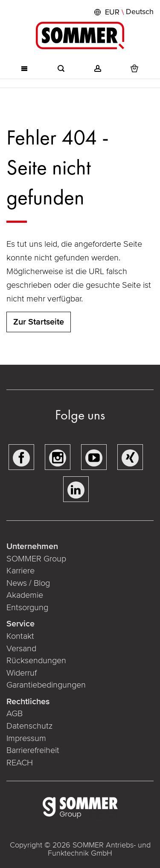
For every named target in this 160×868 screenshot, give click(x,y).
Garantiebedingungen (46, 685)
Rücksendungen (36, 661)
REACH (20, 763)
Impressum (26, 738)
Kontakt (20, 636)
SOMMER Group (36, 559)
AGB (15, 714)
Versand (21, 649)
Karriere (20, 571)
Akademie (26, 595)
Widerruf (22, 673)
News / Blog (28, 583)
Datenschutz (29, 726)
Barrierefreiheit (33, 750)
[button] (123, 12)
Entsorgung (27, 608)
